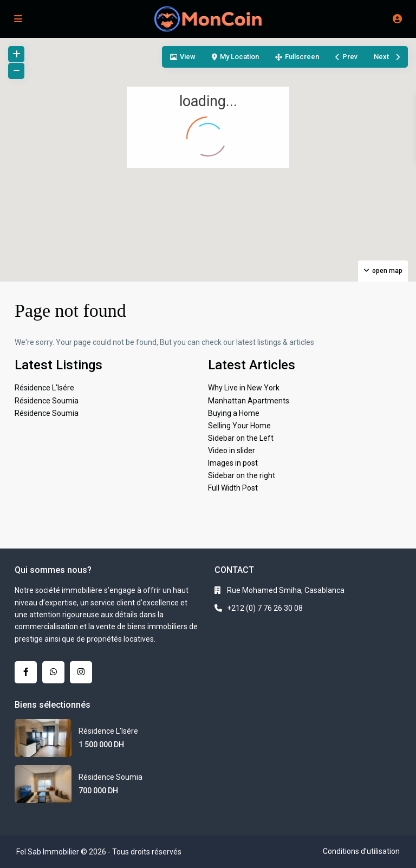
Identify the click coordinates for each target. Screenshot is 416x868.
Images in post (233, 463)
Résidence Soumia (47, 401)
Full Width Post (233, 488)
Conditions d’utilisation (361, 851)
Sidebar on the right (242, 475)
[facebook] (26, 672)
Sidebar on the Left (241, 438)
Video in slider (232, 451)
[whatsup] (53, 672)
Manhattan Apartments (249, 401)
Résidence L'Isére (44, 388)
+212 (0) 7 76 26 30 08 (265, 608)
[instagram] (81, 672)
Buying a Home (234, 413)
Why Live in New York (244, 388)
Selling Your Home (239, 426)
